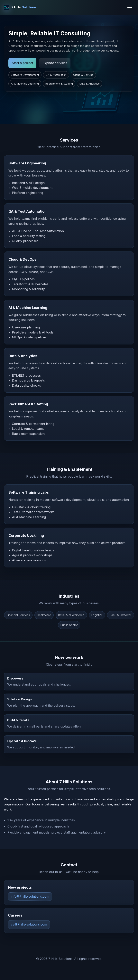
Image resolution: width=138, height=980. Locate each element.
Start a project (22, 63)
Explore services (55, 63)
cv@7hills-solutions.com (29, 924)
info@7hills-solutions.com (30, 896)
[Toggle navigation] (130, 7)
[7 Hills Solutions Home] (20, 7)
